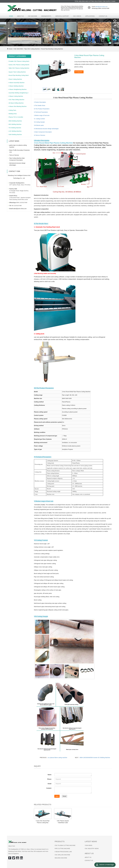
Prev (38, 70)
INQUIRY (79, 72)
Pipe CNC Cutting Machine (32, 49)
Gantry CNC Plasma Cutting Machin (19, 65)
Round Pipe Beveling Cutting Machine (52, 49)
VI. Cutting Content (39, 119)
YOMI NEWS (89, 845)
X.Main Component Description (43, 132)
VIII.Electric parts (39, 125)
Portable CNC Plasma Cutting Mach (19, 61)
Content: (49, 788)
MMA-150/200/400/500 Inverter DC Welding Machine (95, 758)
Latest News (91, 841)
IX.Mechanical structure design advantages (46, 129)
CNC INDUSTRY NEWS (92, 849)
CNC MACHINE (32, 16)
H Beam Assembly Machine (17, 83)
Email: (50, 784)
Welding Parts (13, 114)
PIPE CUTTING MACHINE (62, 849)
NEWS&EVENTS (46, 16)
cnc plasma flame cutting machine (57, 758)
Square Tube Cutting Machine (17, 72)
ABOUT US (20, 16)
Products (60, 841)
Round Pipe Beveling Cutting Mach (19, 75)
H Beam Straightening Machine (18, 89)
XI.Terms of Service (40, 135)
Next (69, 70)
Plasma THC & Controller (16, 117)
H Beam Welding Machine (16, 86)
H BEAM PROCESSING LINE (63, 852)
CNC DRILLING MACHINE (62, 855)
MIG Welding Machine (15, 124)
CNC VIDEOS (77, 16)
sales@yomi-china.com (101, 7)
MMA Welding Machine (15, 121)
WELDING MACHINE (61, 858)
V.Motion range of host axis (42, 115)
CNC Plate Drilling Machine (16, 100)
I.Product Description (40, 102)
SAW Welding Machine (15, 135)
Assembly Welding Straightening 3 (18, 93)
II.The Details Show (40, 105)
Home (11, 16)
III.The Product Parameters (42, 109)
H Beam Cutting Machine (16, 96)
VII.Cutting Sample (39, 122)
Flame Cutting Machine (15, 79)
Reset (65, 796)
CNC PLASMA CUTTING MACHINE (65, 845)
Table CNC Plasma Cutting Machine (19, 68)
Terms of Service (14, 155)
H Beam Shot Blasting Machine (18, 106)
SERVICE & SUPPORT (62, 16)
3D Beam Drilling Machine (16, 103)
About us (89, 853)
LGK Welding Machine (15, 131)
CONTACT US (103, 16)
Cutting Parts (12, 110)
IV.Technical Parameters (41, 112)
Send (57, 796)
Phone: (49, 779)
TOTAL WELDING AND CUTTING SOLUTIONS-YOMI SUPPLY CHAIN (95, 1)
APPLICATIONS (90, 16)
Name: (50, 775)
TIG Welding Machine (15, 128)
